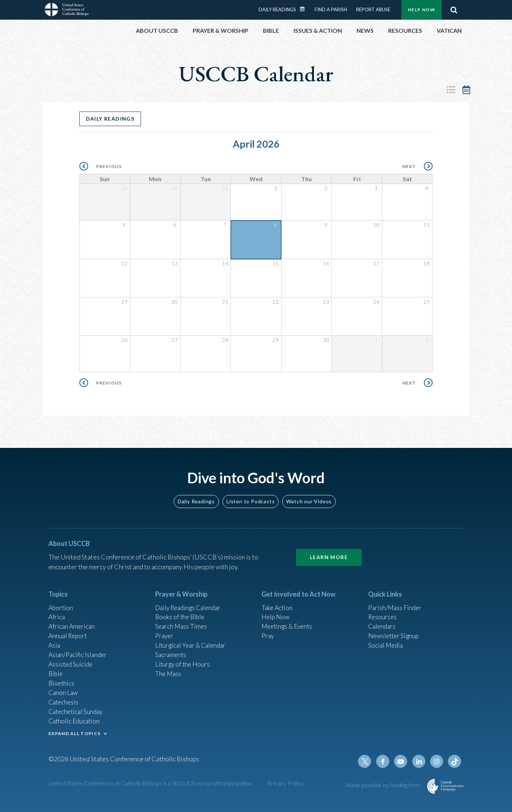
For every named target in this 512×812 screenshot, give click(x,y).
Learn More (329, 551)
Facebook (385, 761)
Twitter (367, 761)
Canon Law (64, 690)
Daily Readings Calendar (305, 9)
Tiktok (455, 761)
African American (72, 621)
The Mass (169, 671)
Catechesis (64, 700)
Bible (56, 671)
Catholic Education (75, 720)
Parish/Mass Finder (396, 602)
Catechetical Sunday (77, 710)
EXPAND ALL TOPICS (74, 732)
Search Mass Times (182, 621)
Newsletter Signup (395, 631)
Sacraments (171, 651)
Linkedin (420, 761)
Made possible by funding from (383, 785)
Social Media (386, 641)
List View (451, 90)
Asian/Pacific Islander (79, 651)
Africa (57, 612)
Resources (383, 612)
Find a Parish (331, 9)
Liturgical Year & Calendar (192, 641)
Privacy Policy (286, 783)
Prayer (165, 631)
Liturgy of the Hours (183, 661)
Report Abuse (373, 9)
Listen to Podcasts (251, 495)
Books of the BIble (181, 612)
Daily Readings (277, 9)
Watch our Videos (309, 495)
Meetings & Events (289, 621)
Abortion (61, 602)
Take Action (278, 602)
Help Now (422, 10)
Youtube (402, 761)
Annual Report (69, 631)
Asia (55, 641)
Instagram (437, 761)
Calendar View (466, 90)
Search (454, 10)
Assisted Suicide (72, 661)
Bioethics (62, 680)
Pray (268, 631)
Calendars (383, 621)
